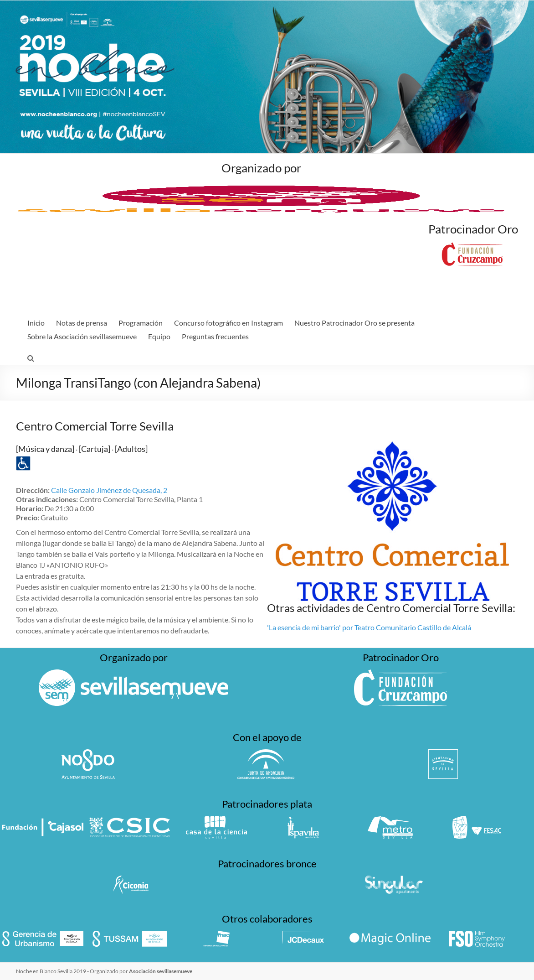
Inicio (36, 323)
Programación (141, 323)
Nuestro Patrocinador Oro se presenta (354, 323)
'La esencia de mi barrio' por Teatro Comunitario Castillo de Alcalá (369, 627)
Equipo (159, 336)
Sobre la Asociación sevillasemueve (82, 336)
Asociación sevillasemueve (161, 971)
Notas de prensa (82, 323)
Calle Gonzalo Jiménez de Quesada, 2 (109, 490)
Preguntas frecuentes (215, 336)
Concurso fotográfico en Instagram (228, 323)
